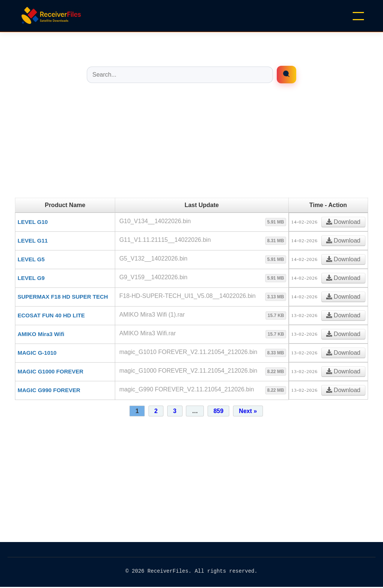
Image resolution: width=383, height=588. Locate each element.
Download (343, 222)
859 (219, 411)
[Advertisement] (191, 145)
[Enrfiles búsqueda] (287, 75)
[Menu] (358, 16)
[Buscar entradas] (180, 75)
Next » (248, 411)
